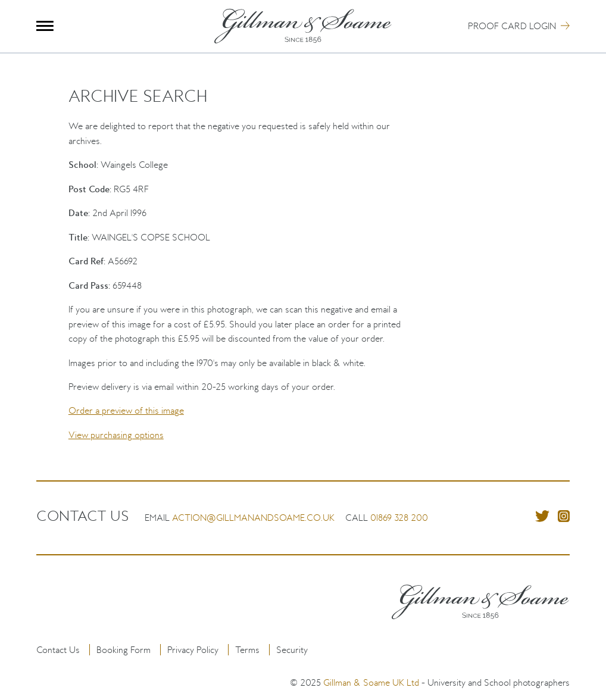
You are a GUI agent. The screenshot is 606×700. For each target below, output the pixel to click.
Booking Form (124, 650)
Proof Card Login (512, 26)
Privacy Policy (193, 650)
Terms (247, 650)
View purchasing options (116, 435)
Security (292, 650)
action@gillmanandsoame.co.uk (253, 518)
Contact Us (58, 650)
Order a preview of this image (126, 410)
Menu (45, 26)
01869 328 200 (399, 518)
